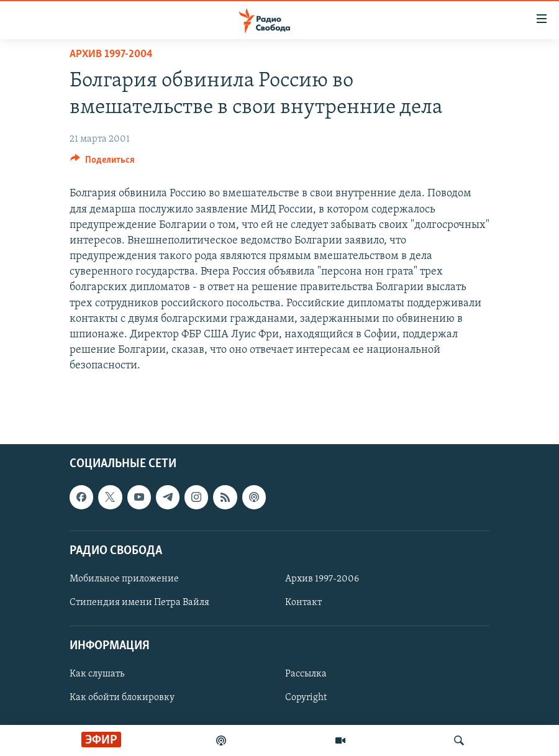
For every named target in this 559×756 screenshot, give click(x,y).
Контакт (303, 603)
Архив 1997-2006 (322, 579)
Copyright (306, 698)
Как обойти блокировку (122, 698)
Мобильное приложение (124, 579)
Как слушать (97, 674)
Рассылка (306, 674)
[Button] (102, 163)
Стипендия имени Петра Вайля (139, 603)
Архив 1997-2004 (111, 54)
